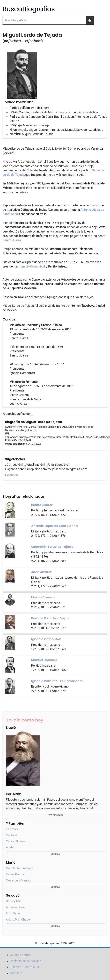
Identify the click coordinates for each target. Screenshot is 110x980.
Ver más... (56, 854)
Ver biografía (56, 815)
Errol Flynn (13, 913)
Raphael (11, 835)
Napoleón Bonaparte (20, 868)
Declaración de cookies (26, 961)
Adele (10, 847)
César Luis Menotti (19, 880)
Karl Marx (12, 829)
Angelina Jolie (15, 907)
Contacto (16, 973)
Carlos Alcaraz (16, 841)
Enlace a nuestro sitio (24, 967)
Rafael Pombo (15, 874)
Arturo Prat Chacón (19, 919)
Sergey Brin (14, 901)
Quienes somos (21, 955)
